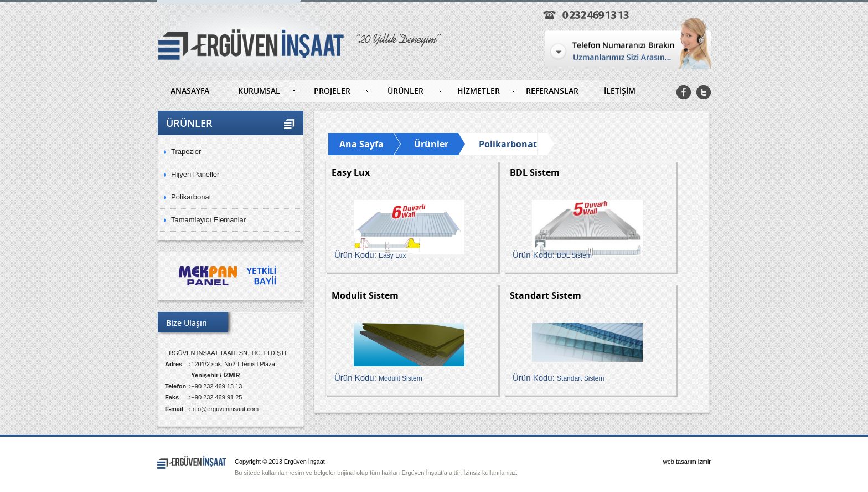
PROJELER (332, 91)
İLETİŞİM (620, 91)
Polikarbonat (191, 197)
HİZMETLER (479, 91)
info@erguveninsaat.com (225, 409)
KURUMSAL (259, 91)
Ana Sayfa (361, 144)
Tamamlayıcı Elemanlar (208, 220)
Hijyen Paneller (195, 174)
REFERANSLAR (552, 91)
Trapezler (186, 152)
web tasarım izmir (687, 462)
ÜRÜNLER (405, 91)
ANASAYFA (190, 91)
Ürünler (431, 144)
